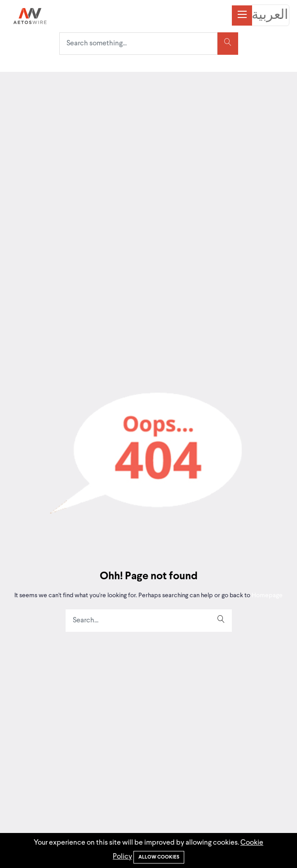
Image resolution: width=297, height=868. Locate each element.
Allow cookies (159, 857)
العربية (270, 15)
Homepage (266, 595)
